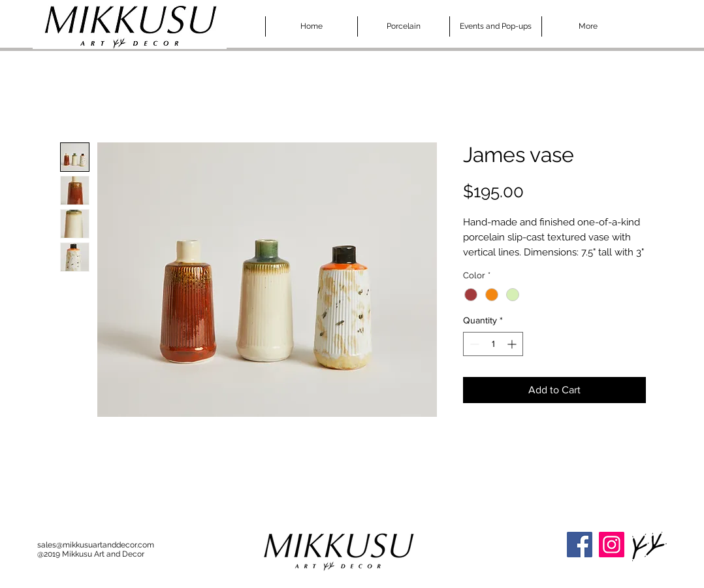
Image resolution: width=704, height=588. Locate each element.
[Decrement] (473, 344)
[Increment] (513, 344)
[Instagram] (612, 545)
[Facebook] (580, 545)
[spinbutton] (493, 344)
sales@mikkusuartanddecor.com (96, 545)
